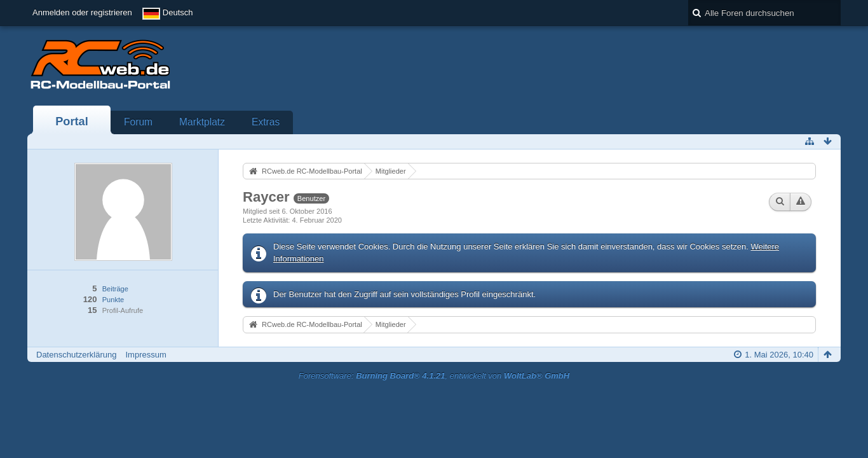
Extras (266, 122)
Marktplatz (202, 122)
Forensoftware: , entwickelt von (434, 376)
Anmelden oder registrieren (82, 12)
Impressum (146, 355)
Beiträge (115, 289)
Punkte (113, 300)
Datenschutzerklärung (76, 355)
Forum (138, 122)
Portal (72, 121)
